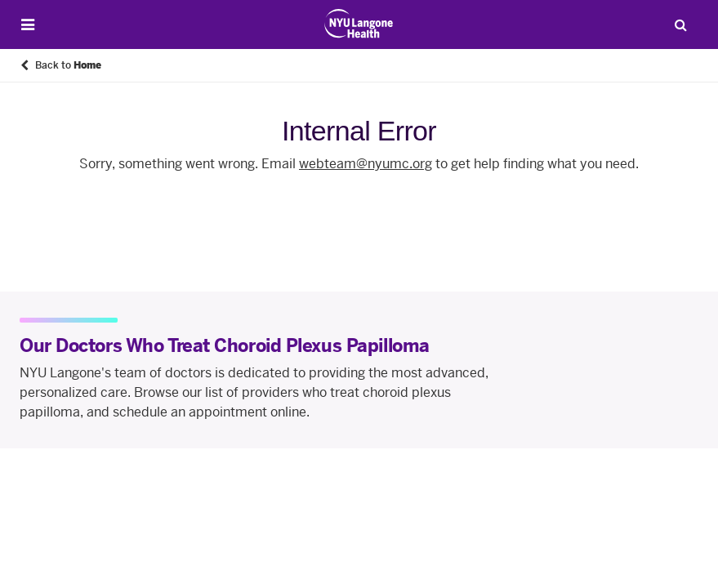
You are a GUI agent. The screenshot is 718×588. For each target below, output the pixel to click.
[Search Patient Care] (680, 24)
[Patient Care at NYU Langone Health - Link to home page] (359, 24)
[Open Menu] (28, 25)
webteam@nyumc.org (366, 164)
